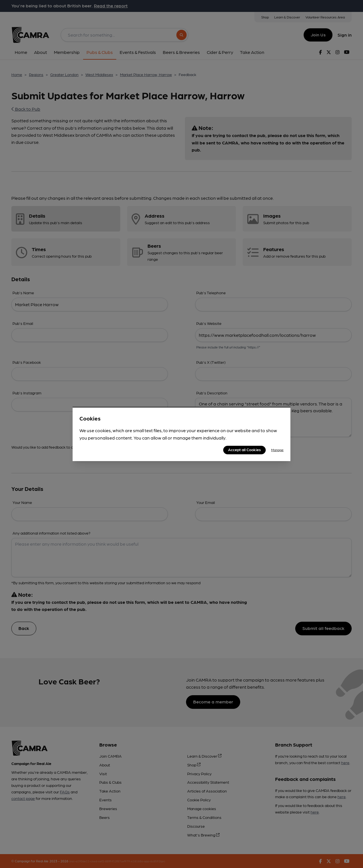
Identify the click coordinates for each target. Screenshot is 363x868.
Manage (277, 450)
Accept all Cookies (244, 449)
